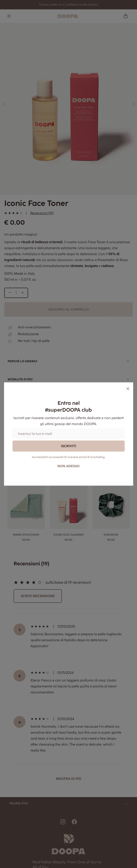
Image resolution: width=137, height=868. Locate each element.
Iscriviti (69, 446)
